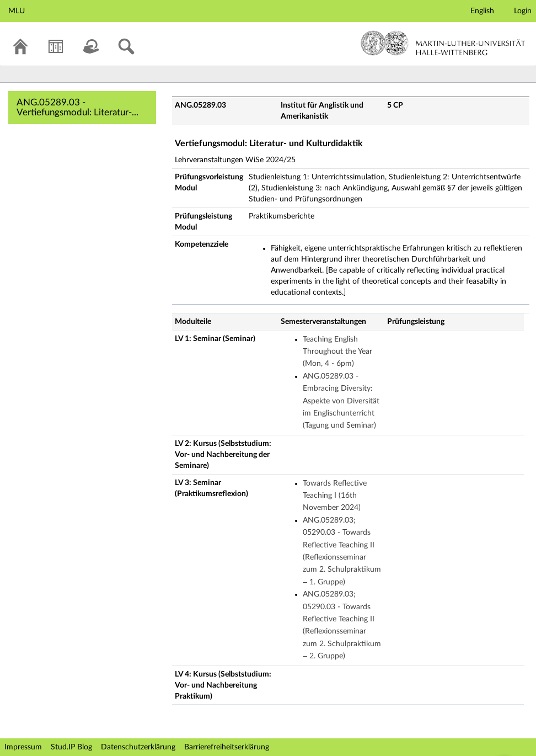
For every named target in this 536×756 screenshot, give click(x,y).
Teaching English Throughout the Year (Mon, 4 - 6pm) (337, 352)
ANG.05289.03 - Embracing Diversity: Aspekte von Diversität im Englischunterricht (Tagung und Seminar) (341, 401)
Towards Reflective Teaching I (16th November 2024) (335, 496)
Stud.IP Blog (71, 747)
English (482, 11)
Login (523, 11)
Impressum (23, 747)
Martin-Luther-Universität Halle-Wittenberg (443, 43)
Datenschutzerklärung (138, 747)
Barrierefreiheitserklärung (227, 747)
